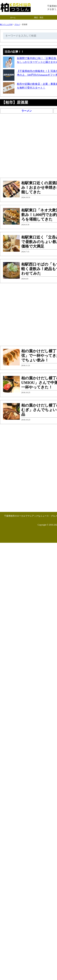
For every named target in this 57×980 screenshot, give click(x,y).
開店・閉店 (39, 18)
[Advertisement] (28, 146)
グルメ (17, 24)
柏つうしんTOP (6, 24)
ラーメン (27, 111)
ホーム (13, 18)
